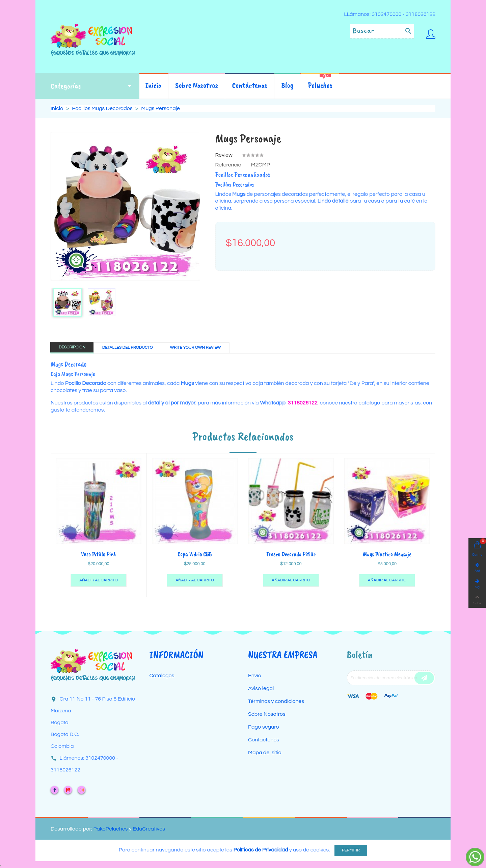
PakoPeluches (110, 829)
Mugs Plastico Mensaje (387, 554)
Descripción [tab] (72, 347)
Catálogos (162, 676)
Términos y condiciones (276, 701)
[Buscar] (382, 31)
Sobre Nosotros (267, 714)
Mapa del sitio (265, 753)
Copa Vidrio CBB (195, 554)
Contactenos (264, 740)
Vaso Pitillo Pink (99, 554)
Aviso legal (261, 688)
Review (224, 155)
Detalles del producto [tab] (128, 348)
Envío (255, 676)
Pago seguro (264, 727)
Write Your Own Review (195, 348)
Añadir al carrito (99, 580)
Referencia (228, 165)
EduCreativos (149, 829)
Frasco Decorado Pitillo (291, 554)
